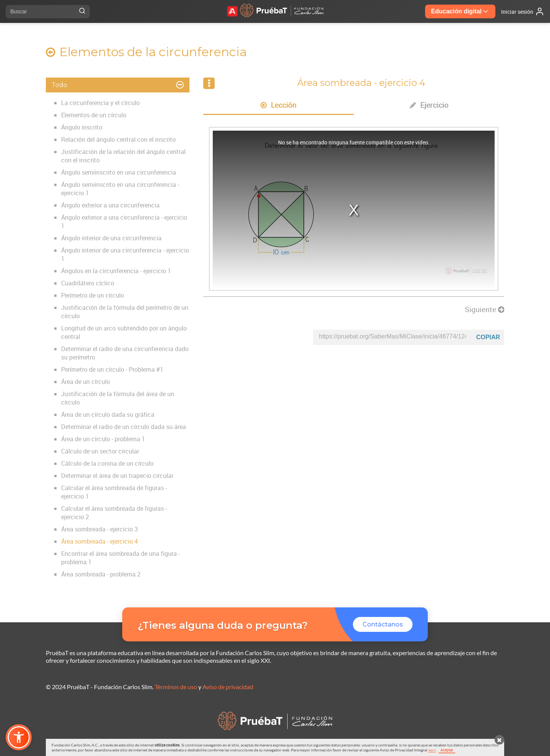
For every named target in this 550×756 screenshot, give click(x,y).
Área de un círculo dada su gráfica (108, 414)
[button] (19, 737)
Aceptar (447, 750)
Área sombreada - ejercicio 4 (99, 541)
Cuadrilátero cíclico (88, 283)
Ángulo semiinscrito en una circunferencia (119, 172)
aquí (432, 750)
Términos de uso (176, 687)
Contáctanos (383, 624)
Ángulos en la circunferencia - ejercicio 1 (116, 271)
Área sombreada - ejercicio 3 (99, 529)
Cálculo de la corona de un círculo (107, 463)
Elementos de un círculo (94, 115)
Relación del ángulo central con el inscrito (118, 139)
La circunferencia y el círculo (100, 103)
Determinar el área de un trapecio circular (117, 476)
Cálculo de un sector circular (100, 451)
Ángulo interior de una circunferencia (111, 238)
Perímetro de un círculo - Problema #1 (112, 369)
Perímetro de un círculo (93, 295)
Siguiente (484, 309)
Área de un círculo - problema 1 (103, 439)
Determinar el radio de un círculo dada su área (124, 427)
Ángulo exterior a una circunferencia (110, 205)
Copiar (488, 337)
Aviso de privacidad (228, 687)
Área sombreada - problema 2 (101, 574)
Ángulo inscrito (82, 127)
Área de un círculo (86, 382)
